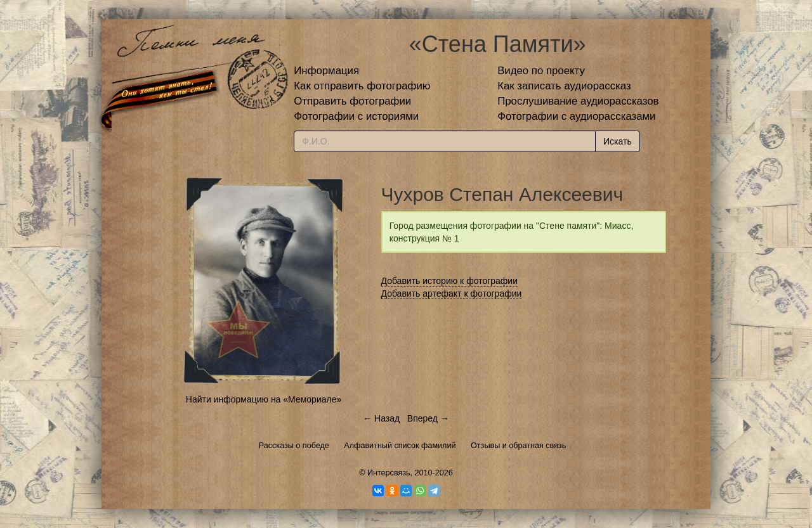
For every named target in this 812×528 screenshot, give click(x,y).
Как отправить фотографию (362, 86)
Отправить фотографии (352, 101)
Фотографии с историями (356, 116)
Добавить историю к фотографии (450, 281)
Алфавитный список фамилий (400, 446)
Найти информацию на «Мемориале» (264, 399)
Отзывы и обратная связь (518, 446)
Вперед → (428, 418)
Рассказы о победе (294, 446)
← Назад (381, 418)
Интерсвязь (389, 473)
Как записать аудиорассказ (564, 86)
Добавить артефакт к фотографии (452, 293)
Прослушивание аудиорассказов (578, 101)
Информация (326, 71)
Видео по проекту (541, 71)
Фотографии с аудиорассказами (576, 116)
